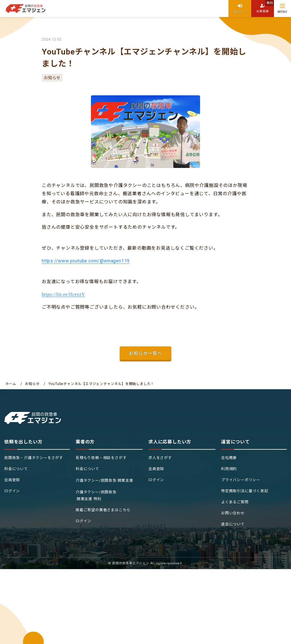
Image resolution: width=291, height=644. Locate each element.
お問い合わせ (233, 513)
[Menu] (282, 9)
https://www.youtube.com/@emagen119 (86, 261)
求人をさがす (160, 458)
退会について (233, 524)
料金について (16, 469)
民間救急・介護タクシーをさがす (34, 458)
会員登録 (12, 480)
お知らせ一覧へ (145, 353)
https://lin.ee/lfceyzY (63, 294)
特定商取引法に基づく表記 (245, 491)
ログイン (12, 491)
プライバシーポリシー (241, 480)
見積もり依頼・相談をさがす (101, 458)
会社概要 (229, 458)
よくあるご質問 (235, 502)
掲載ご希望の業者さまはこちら (103, 510)
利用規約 (229, 469)
